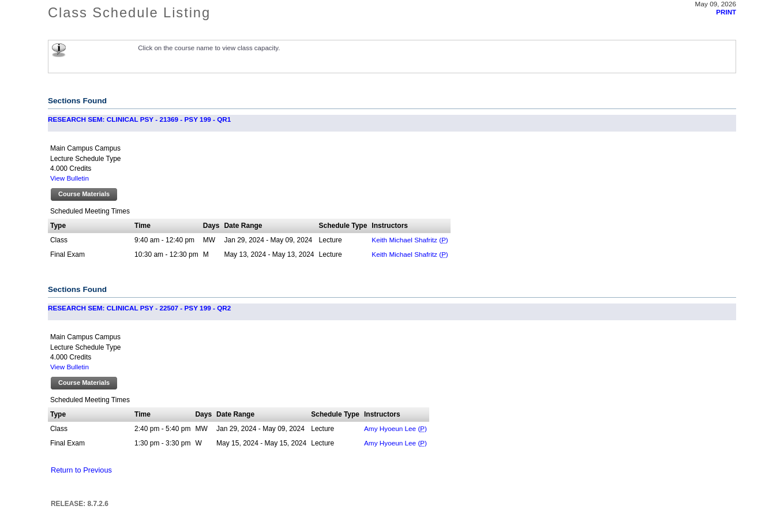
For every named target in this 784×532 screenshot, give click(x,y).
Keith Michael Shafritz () (410, 240)
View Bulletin (70, 178)
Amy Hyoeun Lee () (395, 428)
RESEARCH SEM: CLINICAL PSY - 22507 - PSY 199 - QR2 (139, 308)
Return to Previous (81, 470)
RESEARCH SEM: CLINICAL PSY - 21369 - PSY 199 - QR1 (139, 119)
